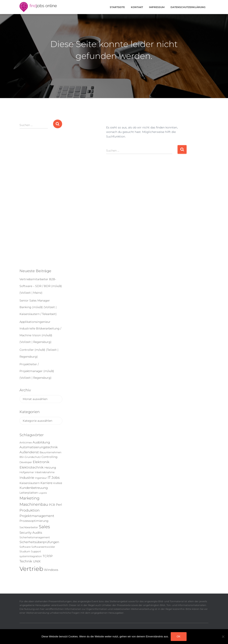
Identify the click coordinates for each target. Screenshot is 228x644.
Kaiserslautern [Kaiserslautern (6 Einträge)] (30, 483)
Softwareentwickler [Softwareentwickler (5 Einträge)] (43, 547)
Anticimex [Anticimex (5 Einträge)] (26, 442)
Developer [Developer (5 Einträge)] (26, 462)
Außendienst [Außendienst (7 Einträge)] (29, 452)
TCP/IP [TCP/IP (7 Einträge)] (48, 556)
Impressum (157, 7)
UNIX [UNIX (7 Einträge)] (37, 561)
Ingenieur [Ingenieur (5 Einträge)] (41, 478)
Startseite (117, 7)
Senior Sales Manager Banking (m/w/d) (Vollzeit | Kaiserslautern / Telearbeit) (38, 307)
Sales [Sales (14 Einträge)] (44, 527)
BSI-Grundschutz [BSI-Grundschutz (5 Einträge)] (30, 457)
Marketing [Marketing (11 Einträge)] (29, 498)
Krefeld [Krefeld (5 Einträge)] (58, 483)
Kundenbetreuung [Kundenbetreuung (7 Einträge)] (34, 488)
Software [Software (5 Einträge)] (25, 547)
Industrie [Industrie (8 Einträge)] (27, 478)
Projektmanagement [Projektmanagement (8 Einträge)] (37, 516)
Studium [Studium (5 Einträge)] (25, 551)
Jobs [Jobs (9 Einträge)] (55, 477)
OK (179, 636)
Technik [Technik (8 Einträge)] (26, 561)
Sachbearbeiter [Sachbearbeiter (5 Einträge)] (29, 527)
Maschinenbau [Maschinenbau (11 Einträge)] (34, 504)
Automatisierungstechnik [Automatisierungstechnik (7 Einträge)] (39, 447)
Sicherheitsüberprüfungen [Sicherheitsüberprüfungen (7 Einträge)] (39, 542)
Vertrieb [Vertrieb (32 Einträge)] (31, 569)
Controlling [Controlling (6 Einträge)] (49, 457)
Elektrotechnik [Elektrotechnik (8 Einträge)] (32, 467)
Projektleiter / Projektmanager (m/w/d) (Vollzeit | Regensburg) (37, 371)
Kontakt (137, 7)
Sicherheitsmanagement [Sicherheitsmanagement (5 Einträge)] (35, 537)
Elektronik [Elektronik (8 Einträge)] (41, 462)
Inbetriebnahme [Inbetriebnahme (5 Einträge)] (45, 472)
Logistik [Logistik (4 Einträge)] (43, 493)
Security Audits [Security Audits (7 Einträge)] (31, 533)
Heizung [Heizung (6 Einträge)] (50, 468)
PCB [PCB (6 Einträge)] (52, 505)
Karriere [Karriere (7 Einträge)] (46, 483)
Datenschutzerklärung (188, 7)
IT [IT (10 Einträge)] (49, 477)
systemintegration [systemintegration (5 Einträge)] (31, 556)
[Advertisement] (41, 202)
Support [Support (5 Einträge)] (36, 551)
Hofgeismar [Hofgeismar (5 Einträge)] (27, 472)
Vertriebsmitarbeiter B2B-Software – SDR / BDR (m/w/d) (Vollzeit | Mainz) (41, 286)
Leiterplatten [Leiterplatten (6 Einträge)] (29, 493)
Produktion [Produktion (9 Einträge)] (30, 510)
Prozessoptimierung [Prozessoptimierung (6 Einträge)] (34, 521)
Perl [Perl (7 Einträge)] (59, 505)
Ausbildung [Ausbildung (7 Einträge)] (41, 442)
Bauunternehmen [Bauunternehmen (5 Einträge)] (50, 452)
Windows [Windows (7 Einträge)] (51, 570)
